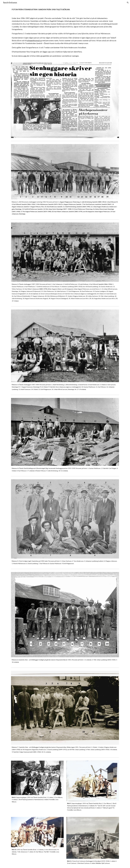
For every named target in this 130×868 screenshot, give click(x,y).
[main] (65, 10)
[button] (128, 3)
